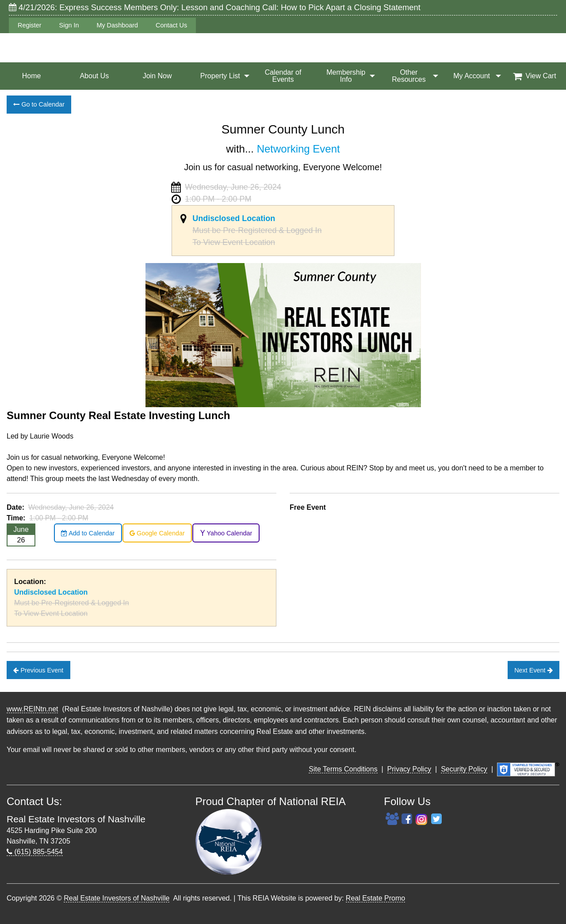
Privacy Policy (409, 769)
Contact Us (171, 25)
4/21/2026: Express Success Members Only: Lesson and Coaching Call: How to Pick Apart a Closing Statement (215, 7)
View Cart (535, 76)
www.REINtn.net (32, 709)
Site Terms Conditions (343, 769)
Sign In (69, 25)
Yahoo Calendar (226, 533)
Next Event (533, 670)
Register (30, 25)
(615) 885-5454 (35, 852)
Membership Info (346, 76)
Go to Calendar (39, 104)
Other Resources (409, 76)
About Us (94, 76)
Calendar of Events (283, 76)
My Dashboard (117, 25)
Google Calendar (157, 533)
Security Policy (464, 769)
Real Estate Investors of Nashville (117, 898)
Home (32, 76)
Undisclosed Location (234, 218)
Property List (220, 76)
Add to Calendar (88, 533)
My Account (472, 76)
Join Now (157, 76)
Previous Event (38, 670)
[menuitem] (31, 76)
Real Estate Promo (375, 898)
